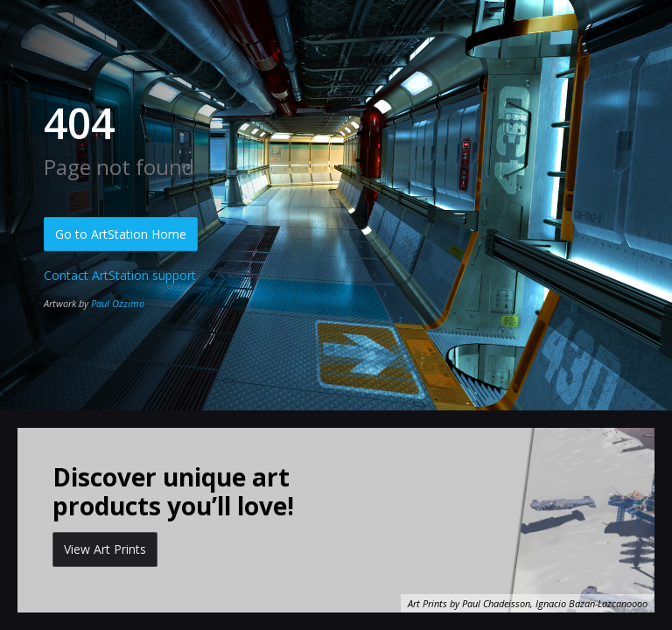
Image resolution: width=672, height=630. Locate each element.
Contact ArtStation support (120, 275)
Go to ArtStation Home (121, 234)
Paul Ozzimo (118, 303)
